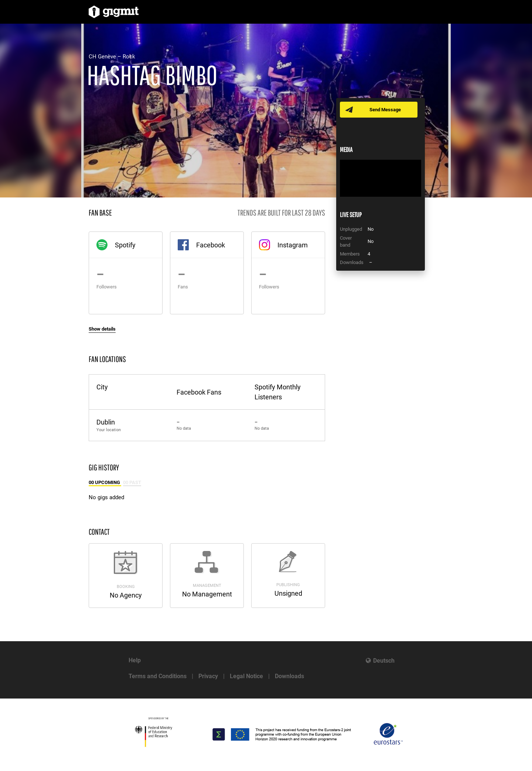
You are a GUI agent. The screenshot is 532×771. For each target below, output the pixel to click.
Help (135, 660)
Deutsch (384, 661)
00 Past (132, 482)
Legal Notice (246, 676)
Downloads (289, 676)
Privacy (208, 676)
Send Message (385, 110)
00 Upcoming (105, 482)
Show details (102, 329)
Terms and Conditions (158, 676)
